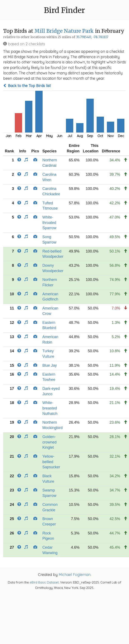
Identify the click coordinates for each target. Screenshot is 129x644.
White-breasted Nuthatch (50, 408)
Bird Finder (64, 10)
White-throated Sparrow (49, 223)
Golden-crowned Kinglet (49, 442)
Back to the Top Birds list (27, 86)
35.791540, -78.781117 (92, 37)
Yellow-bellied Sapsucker (51, 462)
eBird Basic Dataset (44, 582)
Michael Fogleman (75, 575)
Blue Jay (50, 365)
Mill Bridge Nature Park (64, 31)
